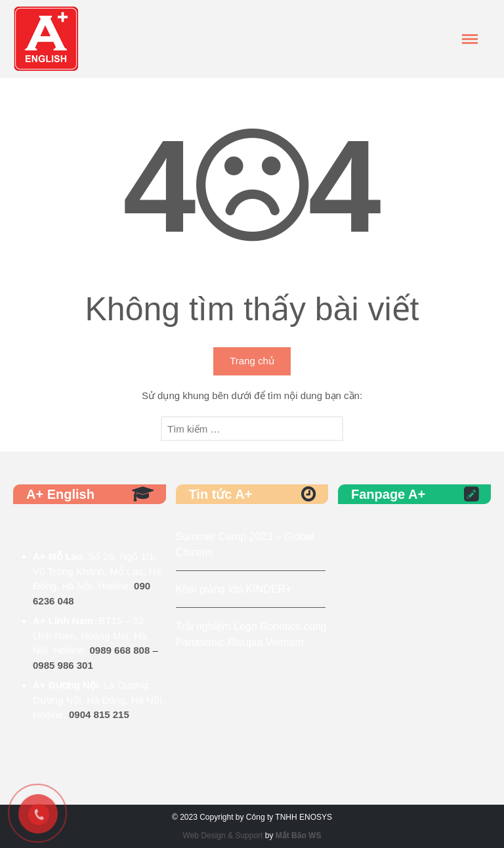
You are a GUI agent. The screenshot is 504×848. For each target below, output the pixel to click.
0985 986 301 (63, 665)
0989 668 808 (120, 650)
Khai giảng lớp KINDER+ (234, 589)
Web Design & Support (223, 836)
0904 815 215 (99, 714)
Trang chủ (252, 361)
